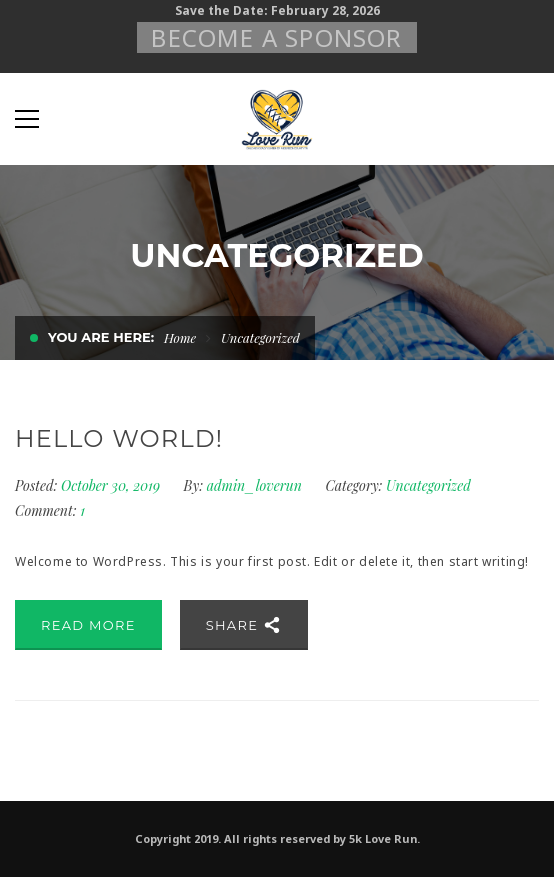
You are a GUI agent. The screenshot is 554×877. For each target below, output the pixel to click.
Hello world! (119, 438)
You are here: (101, 337)
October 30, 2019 (112, 485)
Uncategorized (428, 485)
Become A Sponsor (276, 37)
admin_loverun (254, 485)
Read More (88, 625)
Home (180, 337)
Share (244, 625)
